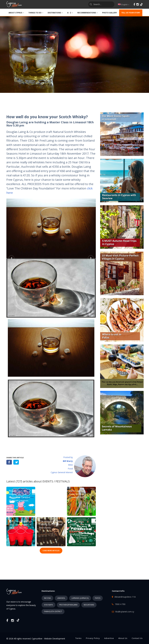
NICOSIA (47, 598)
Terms (78, 638)
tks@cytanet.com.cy (125, 612)
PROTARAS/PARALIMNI (68, 605)
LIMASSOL (61, 598)
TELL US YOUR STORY (131, 13)
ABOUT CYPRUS (16, 13)
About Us (123, 638)
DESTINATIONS (55, 13)
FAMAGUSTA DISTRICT (53, 611)
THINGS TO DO (36, 13)
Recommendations (88, 13)
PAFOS (98, 598)
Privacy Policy (93, 638)
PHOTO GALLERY (110, 13)
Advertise (109, 638)
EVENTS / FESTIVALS (56, 481)
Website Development (55, 639)
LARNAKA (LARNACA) (80, 598)
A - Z (70, 13)
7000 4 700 (120, 604)
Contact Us (137, 638)
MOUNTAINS (89, 605)
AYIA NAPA (48, 605)
